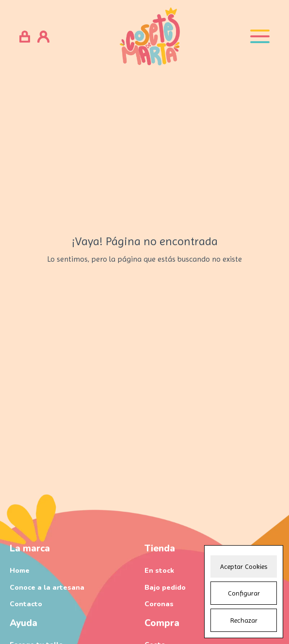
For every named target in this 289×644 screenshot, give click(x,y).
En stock (159, 571)
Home (20, 571)
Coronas (159, 604)
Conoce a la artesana (47, 588)
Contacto (26, 604)
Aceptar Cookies (244, 566)
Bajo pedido (165, 588)
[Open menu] (260, 36)
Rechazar (244, 620)
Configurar (244, 593)
